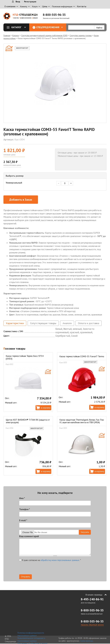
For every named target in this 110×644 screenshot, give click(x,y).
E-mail (23, 520)
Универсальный (14, 183)
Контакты (82, 6)
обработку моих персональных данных (60, 560)
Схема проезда (86, 641)
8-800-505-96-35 (54, 15)
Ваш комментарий (29, 536)
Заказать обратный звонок (92, 625)
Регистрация (30, 2)
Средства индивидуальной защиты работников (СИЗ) (44, 35)
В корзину (46, 408)
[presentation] (41, 569)
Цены (45, 6)
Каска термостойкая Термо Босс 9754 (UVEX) (25, 357)
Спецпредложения (49, 27)
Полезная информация (62, 6)
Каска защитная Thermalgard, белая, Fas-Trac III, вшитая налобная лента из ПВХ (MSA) (82, 421)
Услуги (35, 6)
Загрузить (85, 532)
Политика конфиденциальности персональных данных (31, 634)
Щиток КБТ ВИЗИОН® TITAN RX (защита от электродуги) (28, 421)
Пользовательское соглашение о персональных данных (31, 640)
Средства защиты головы (81, 35)
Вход (18, 2)
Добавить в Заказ (21, 200)
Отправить (25, 577)
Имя (22, 498)
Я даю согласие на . (50, 560)
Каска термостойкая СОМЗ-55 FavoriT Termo (82, 356)
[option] (55, 83)
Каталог (17, 27)
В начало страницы (94, 595)
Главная (7, 35)
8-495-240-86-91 (92, 599)
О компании (10, 6)
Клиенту (24, 6)
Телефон (25, 509)
